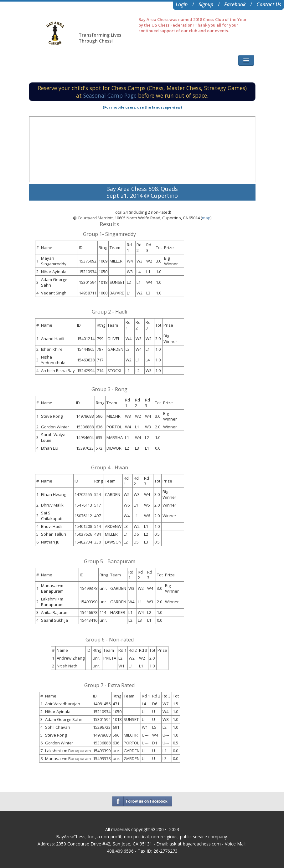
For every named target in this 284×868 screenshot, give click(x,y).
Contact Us (269, 4)
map (206, 218)
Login (182, 4)
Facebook (235, 4)
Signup (206, 4)
